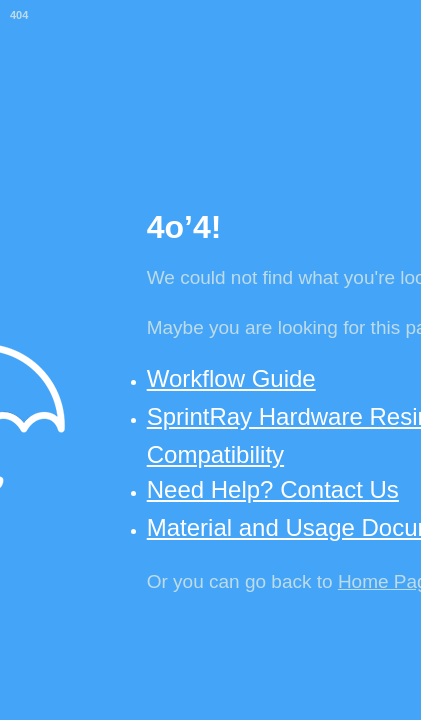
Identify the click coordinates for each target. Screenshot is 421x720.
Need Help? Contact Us (273, 489)
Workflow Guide (231, 378)
